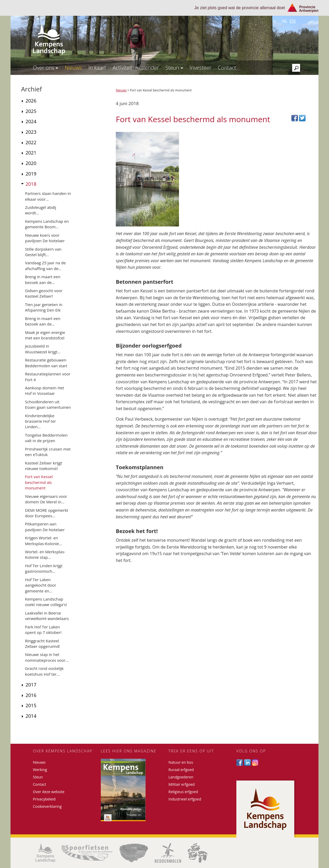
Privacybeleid (44, 799)
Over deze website (49, 792)
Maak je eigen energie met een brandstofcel (45, 335)
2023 (31, 132)
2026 (31, 101)
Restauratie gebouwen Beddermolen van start (46, 363)
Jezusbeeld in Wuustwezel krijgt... (43, 349)
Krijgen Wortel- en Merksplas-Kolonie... (44, 541)
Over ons (46, 68)
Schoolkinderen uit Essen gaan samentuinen (48, 404)
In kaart (97, 68)
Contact (227, 68)
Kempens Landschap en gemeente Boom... (47, 224)
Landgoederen (181, 777)
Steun (174, 68)
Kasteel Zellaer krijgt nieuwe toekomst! (44, 466)
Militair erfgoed (182, 784)
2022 (31, 142)
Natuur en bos (181, 762)
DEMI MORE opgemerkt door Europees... (47, 513)
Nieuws (73, 68)
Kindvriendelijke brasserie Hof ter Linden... (41, 421)
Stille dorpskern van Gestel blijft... (43, 252)
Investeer (200, 68)
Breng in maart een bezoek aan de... (43, 279)
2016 (31, 695)
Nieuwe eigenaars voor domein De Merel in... (46, 499)
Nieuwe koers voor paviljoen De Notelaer (45, 238)
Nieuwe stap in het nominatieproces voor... (47, 657)
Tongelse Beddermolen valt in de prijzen (46, 438)
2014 (31, 716)
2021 (31, 153)
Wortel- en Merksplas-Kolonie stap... (45, 554)
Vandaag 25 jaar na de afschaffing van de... (45, 265)
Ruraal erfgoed (181, 770)
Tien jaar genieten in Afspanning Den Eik (44, 307)
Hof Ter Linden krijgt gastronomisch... (44, 568)
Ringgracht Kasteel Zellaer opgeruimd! (42, 644)
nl (285, 21)
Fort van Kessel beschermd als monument (39, 482)
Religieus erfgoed (183, 792)
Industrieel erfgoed (185, 799)
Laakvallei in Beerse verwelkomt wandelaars (47, 616)
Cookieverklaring (47, 806)
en (293, 21)
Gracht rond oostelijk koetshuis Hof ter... (44, 671)
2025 (31, 111)
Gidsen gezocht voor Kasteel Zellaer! (44, 293)
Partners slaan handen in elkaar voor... (48, 196)
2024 (31, 121)
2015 (31, 705)
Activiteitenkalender (136, 68)
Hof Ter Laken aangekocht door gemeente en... (41, 585)
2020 (31, 163)
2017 (31, 685)
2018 (31, 184)
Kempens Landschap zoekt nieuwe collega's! (46, 602)
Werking (40, 770)
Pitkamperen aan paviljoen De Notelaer (45, 527)
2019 (31, 174)
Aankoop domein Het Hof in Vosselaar (44, 391)
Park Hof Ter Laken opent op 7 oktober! (43, 630)
